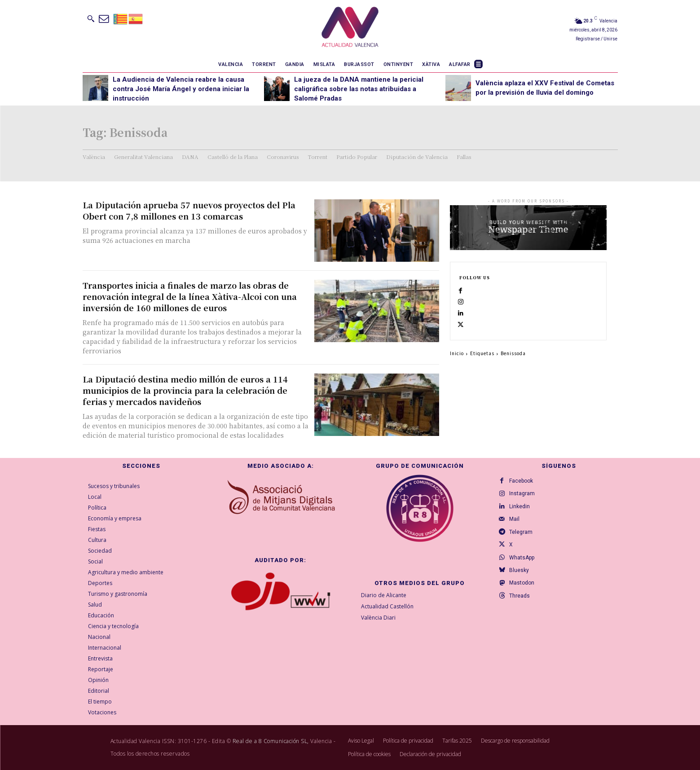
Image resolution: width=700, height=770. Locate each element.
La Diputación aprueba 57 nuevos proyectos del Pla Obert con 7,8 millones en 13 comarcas (189, 210)
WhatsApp (524, 568)
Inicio (457, 365)
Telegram (523, 539)
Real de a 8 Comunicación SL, (271, 741)
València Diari (378, 618)
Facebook (523, 481)
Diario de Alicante (384, 595)
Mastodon (524, 596)
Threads (521, 611)
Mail (516, 524)
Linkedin (521, 510)
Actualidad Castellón (387, 606)
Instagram (524, 496)
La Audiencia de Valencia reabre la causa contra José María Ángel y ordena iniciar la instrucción (181, 89)
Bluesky (521, 582)
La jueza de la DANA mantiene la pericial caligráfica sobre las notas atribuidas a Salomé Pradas (359, 89)
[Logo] (350, 28)
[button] (91, 18)
